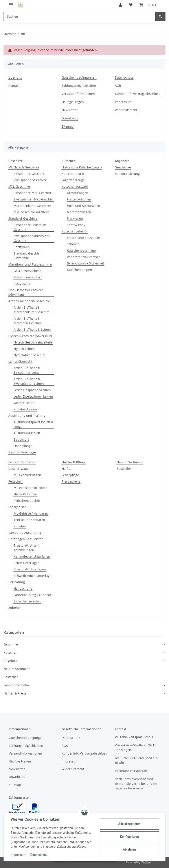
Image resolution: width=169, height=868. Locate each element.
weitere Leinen (25, 403)
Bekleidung (17, 582)
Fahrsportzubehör (17, 685)
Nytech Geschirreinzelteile (33, 342)
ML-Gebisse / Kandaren (31, 513)
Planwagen (75, 218)
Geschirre (11, 644)
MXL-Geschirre (19, 186)
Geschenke (123, 167)
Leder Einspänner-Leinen (32, 390)
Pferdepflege (71, 481)
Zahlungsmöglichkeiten (79, 86)
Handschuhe (23, 588)
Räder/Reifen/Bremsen (84, 257)
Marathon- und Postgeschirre (30, 264)
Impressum (123, 102)
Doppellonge (23, 446)
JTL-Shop (146, 862)
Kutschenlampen (79, 270)
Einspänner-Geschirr (29, 174)
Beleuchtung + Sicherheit (85, 263)
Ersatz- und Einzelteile (83, 238)
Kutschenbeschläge (81, 250)
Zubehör (20, 526)
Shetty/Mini (22, 247)
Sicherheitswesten (27, 601)
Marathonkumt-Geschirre (32, 206)
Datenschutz (124, 77)
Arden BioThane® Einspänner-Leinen (28, 370)
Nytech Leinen (24, 349)
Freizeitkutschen (79, 199)
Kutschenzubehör (75, 231)
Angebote (11, 661)
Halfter (67, 469)
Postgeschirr (23, 284)
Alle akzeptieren (129, 824)
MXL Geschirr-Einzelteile (32, 212)
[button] (120, 5)
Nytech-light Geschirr (29, 355)
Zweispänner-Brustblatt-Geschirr (32, 238)
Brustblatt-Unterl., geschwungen (27, 548)
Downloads (70, 118)
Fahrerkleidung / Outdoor (32, 595)
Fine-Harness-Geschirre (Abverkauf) (26, 292)
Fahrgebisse (17, 507)
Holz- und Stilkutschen (84, 206)
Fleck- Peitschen (25, 494)
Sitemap (68, 126)
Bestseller (124, 469)
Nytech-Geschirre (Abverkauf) (30, 336)
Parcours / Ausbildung (25, 533)
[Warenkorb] (148, 5)
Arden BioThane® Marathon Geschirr (28, 321)
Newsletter (70, 110)
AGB (118, 86)
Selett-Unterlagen (27, 563)
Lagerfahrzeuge (73, 180)
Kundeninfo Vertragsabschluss (138, 94)
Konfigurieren (129, 837)
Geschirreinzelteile (28, 271)
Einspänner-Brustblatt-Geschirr (31, 227)
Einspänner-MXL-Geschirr (33, 193)
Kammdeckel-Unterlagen (32, 556)
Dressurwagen (78, 193)
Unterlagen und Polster (26, 539)
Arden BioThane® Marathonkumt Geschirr (31, 310)
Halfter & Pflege (15, 693)
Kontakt (14, 86)
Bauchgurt (21, 439)
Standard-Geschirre (23, 218)
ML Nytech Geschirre (24, 167)
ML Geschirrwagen (27, 475)
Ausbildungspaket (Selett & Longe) (34, 424)
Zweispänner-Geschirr (30, 180)
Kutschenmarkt (73, 174)
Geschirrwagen (19, 469)
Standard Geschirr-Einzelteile (28, 256)
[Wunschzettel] (131, 5)
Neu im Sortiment (130, 462)
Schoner (73, 244)
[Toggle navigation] (11, 3)
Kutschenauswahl (75, 186)
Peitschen (16, 481)
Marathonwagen (79, 212)
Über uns (15, 77)
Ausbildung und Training (27, 416)
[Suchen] (80, 16)
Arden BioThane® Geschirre (29, 301)
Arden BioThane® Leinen (32, 329)
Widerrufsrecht (126, 110)
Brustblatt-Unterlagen (30, 569)
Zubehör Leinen (25, 409)
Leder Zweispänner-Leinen (33, 396)
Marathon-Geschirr (28, 277)
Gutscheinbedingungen (79, 77)
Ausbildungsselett (27, 433)
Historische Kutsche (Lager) (82, 167)
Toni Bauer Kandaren (29, 520)
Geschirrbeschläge (22, 452)
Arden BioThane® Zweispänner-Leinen (29, 381)
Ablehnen (129, 849)
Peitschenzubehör (27, 501)
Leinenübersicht (20, 361)
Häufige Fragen (73, 102)
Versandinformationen (78, 94)
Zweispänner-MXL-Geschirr (34, 199)
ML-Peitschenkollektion (31, 488)
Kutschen (10, 652)
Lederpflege (70, 475)
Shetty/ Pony (76, 225)
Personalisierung (127, 174)
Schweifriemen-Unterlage (32, 576)
